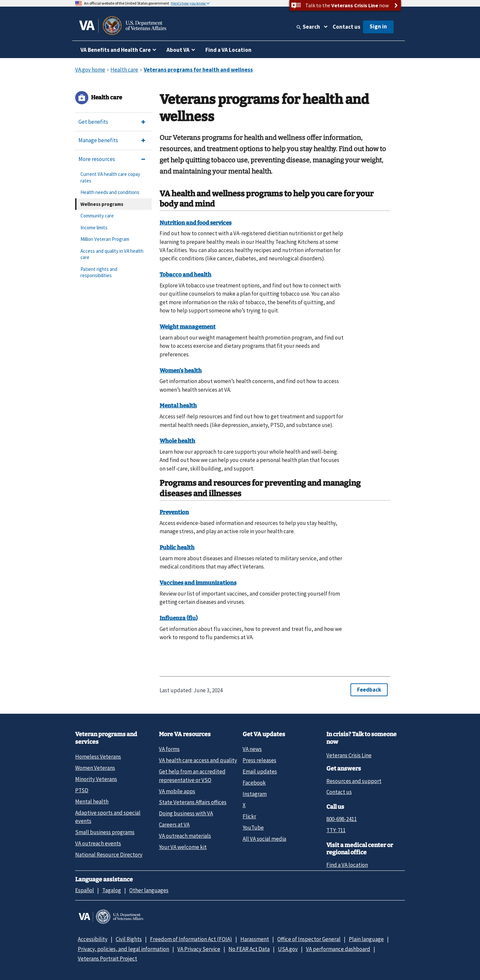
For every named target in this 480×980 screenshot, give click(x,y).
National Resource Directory (109, 855)
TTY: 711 (336, 830)
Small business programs (105, 832)
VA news (252, 749)
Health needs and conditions (110, 192)
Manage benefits (98, 140)
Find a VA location (347, 865)
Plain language (366, 939)
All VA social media (264, 839)
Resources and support (354, 781)
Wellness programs (102, 204)
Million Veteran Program (105, 239)
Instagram (255, 794)
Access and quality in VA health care (112, 254)
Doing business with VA (186, 813)
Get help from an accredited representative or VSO (192, 776)
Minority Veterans (96, 779)
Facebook (254, 783)
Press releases (259, 760)
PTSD (82, 790)
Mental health (92, 801)
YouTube (253, 828)
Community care (97, 216)
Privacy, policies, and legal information (123, 949)
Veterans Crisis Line (349, 755)
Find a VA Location (228, 50)
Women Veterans (95, 768)
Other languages (149, 890)
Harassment (255, 939)
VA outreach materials (185, 836)
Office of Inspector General (309, 939)
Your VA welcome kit (183, 847)
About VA (178, 50)
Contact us (346, 27)
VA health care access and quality (198, 760)
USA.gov (288, 949)
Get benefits (93, 122)
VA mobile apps (177, 791)
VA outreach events (98, 843)
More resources (97, 159)
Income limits (94, 228)
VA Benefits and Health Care (116, 50)
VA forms (169, 749)
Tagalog (112, 890)
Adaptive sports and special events (108, 817)
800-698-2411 (342, 819)
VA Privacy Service (199, 949)
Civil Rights (129, 939)
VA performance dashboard (338, 949)
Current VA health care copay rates (110, 177)
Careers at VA (174, 825)
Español (85, 890)
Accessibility (93, 939)
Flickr (249, 816)
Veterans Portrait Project (107, 959)
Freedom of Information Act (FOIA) (191, 939)
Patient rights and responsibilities (99, 272)
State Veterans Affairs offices (193, 802)
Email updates (260, 771)
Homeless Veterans (98, 757)
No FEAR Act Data (249, 949)
